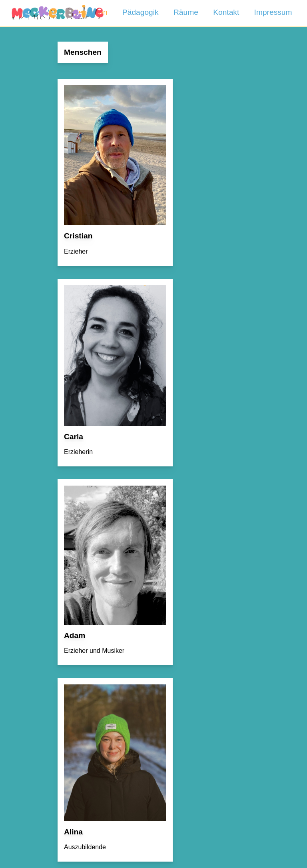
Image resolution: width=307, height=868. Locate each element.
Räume (186, 12)
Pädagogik (141, 12)
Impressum (273, 12)
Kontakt (226, 12)
